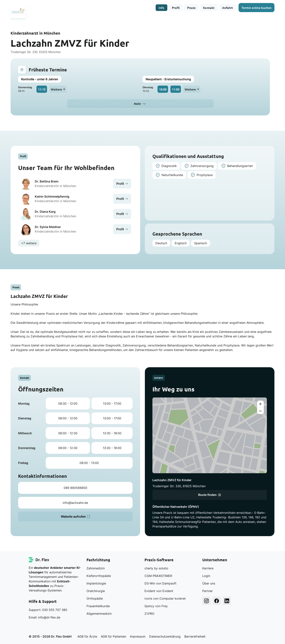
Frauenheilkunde (98, 606)
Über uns (209, 583)
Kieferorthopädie (99, 576)
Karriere (208, 568)
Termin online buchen (256, 8)
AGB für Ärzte (87, 636)
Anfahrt (227, 8)
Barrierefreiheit (195, 636)
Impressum (138, 636)
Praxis (191, 8)
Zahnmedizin (96, 568)
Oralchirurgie (96, 591)
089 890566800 (75, 488)
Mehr (137, 104)
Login (206, 576)
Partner (208, 591)
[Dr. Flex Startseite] (39, 560)
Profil (176, 8)
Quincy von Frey (156, 606)
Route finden (209, 495)
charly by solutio (156, 568)
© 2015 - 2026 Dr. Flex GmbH (50, 636)
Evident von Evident (159, 591)
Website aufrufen (75, 516)
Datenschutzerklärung (165, 636)
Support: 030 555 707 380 (48, 610)
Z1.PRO (149, 614)
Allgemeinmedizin (99, 614)
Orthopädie (95, 598)
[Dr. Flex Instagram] (206, 601)
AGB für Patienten (114, 636)
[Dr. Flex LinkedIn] (227, 601)
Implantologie (96, 583)
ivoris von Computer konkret (165, 598)
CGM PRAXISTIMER (158, 576)
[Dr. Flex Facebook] (217, 601)
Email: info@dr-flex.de (44, 617)
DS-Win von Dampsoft (160, 583)
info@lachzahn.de (75, 503)
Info (161, 8)
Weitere (58, 89)
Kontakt (209, 8)
